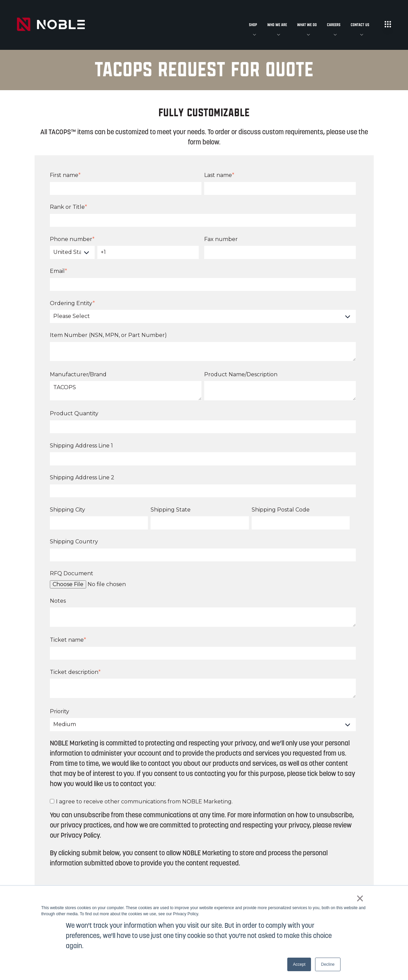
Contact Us (360, 25)
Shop (253, 25)
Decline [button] (328, 964)
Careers (334, 25)
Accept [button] (299, 964)
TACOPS (126, 391)
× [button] (360, 898)
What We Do (307, 25)
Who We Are (277, 25)
